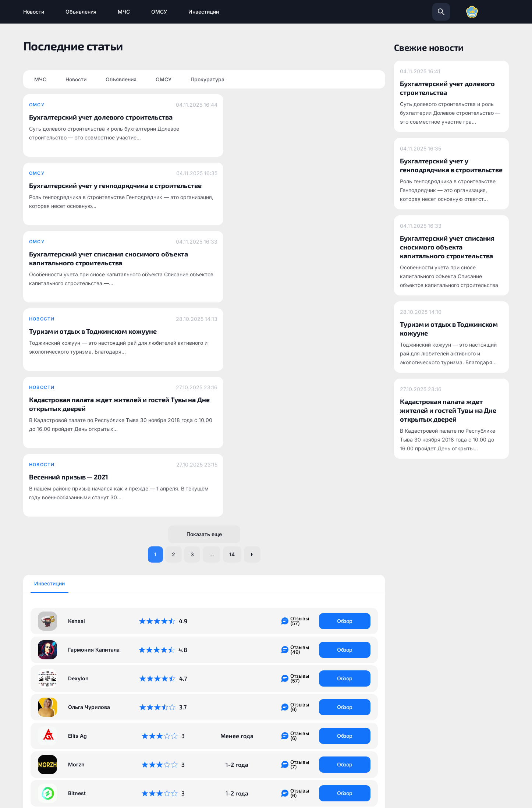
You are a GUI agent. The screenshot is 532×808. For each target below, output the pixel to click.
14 (236, 299)
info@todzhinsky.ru (318, 712)
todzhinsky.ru (227, 712)
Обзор (345, 366)
